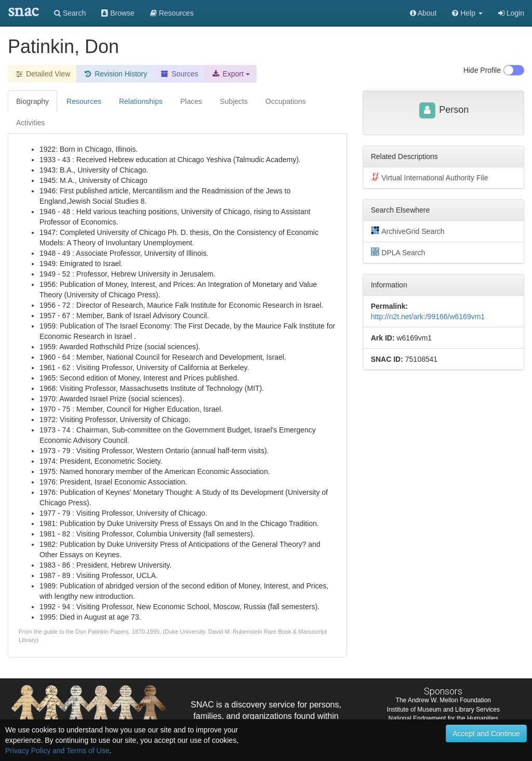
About (423, 13)
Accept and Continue (486, 733)
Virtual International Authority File (430, 177)
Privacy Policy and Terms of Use (57, 751)
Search (70, 13)
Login (511, 13)
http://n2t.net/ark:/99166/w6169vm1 (428, 317)
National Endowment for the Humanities (443, 718)
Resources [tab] (84, 101)
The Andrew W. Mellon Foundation (443, 700)
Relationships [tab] (141, 101)
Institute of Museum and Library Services (443, 710)
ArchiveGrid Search (408, 231)
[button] (467, 13)
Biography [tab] (32, 101)
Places (191, 101)
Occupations (286, 101)
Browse (118, 13)
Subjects (234, 101)
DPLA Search (398, 252)
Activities (30, 123)
